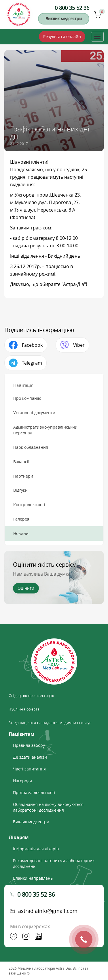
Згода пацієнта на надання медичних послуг (50, 723)
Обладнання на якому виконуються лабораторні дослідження (48, 807)
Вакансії (21, 462)
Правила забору (29, 745)
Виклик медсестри (64, 19)
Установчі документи (34, 413)
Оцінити (26, 588)
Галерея (21, 519)
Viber (79, 345)
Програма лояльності (34, 793)
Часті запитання (29, 769)
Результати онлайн (62, 36)
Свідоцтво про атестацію (32, 696)
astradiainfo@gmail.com (48, 911)
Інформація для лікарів (36, 849)
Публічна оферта (24, 709)
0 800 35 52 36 (72, 8)
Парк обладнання (31, 447)
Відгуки (20, 490)
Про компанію (27, 398)
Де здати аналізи (30, 757)
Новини (21, 533)
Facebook (32, 345)
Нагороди (22, 781)
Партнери (23, 476)
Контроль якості (29, 505)
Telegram (32, 363)
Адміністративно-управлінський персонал (45, 430)
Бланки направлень (33, 878)
